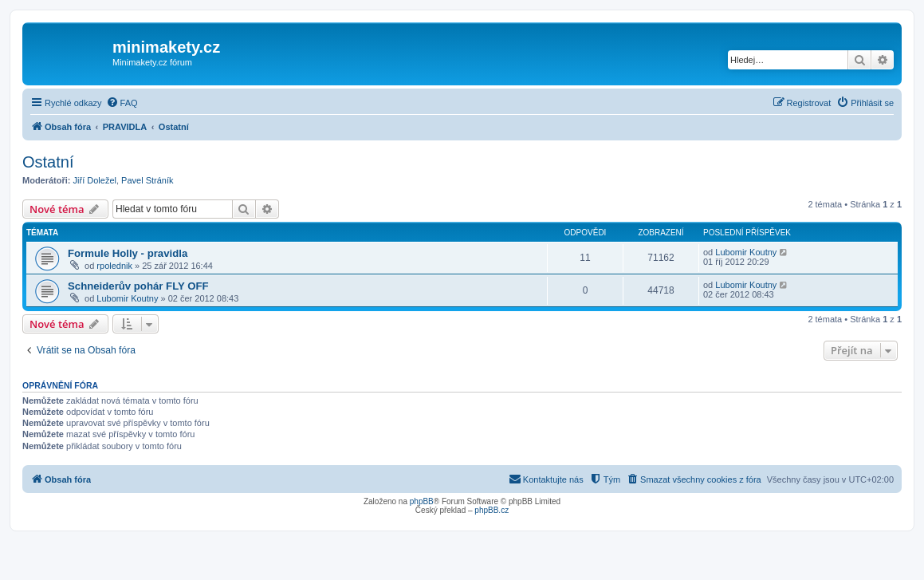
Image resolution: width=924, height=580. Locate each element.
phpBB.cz (491, 510)
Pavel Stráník (147, 180)
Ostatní (48, 162)
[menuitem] (122, 103)
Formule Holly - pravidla (128, 253)
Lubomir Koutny (746, 252)
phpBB (422, 501)
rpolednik (114, 266)
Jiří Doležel (95, 180)
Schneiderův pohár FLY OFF (138, 286)
